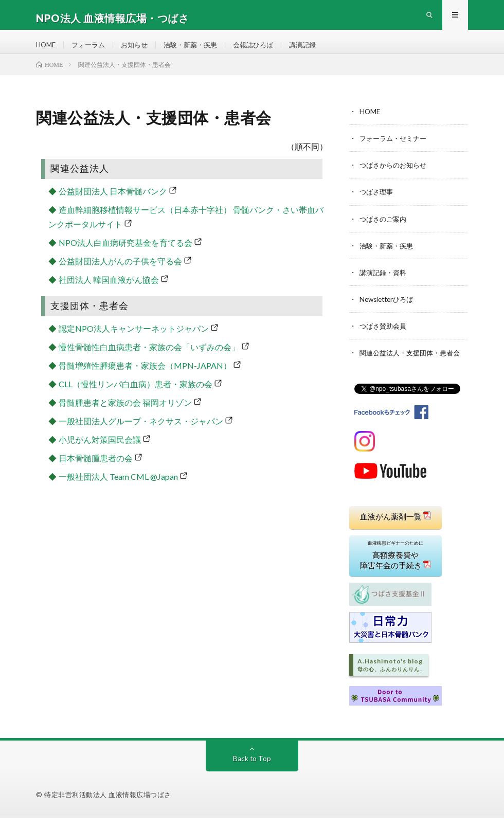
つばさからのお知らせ (395, 178)
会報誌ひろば (265, 51)
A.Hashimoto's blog (391, 677)
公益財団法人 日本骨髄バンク (113, 204)
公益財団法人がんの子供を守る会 (120, 274)
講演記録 (317, 51)
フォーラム (92, 51)
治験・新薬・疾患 (199, 51)
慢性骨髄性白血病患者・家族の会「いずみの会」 (149, 360)
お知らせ (140, 51)
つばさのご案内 (385, 232)
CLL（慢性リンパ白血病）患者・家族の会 (136, 397)
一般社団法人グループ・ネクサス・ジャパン (141, 434)
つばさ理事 (377, 205)
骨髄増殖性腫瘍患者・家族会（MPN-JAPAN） (145, 379)
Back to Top (252, 770)
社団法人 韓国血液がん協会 (109, 293)
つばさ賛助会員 (385, 339)
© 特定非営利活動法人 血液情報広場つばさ (104, 806)
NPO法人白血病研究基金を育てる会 (125, 256)
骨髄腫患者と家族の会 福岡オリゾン (125, 416)
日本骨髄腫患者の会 (96, 471)
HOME (47, 51)
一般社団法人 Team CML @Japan (118, 490)
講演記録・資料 (385, 285)
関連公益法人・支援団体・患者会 (413, 365)
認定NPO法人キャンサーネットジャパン (134, 342)
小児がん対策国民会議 (100, 453)
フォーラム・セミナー (395, 151)
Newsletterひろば (389, 312)
